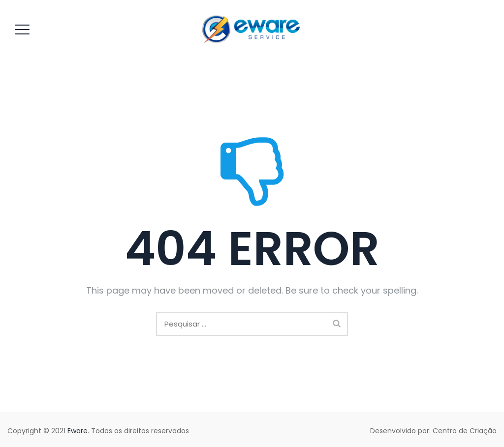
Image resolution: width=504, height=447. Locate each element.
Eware (78, 431)
